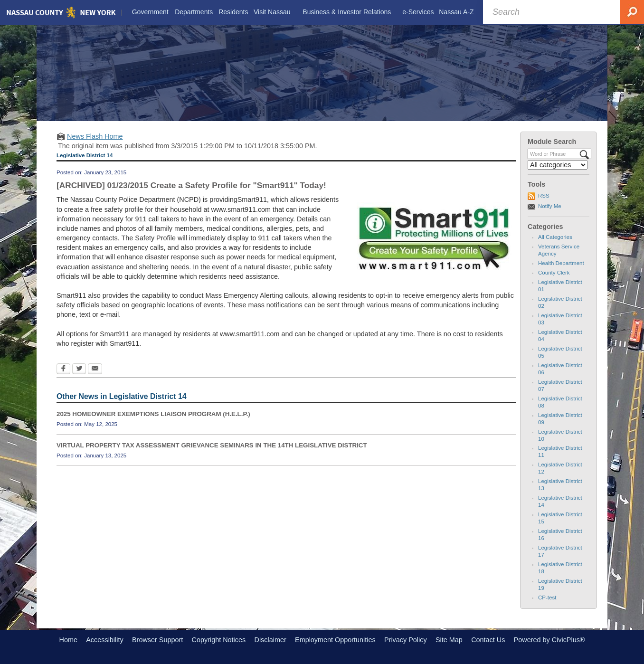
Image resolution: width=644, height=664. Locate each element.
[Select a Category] (558, 165)
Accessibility (104, 640)
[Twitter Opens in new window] (79, 370)
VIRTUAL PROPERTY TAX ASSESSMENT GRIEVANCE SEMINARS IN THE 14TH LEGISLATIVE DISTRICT (212, 445)
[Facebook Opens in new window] (63, 370)
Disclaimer (270, 640)
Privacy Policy (406, 640)
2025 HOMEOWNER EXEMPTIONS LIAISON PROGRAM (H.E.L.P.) (153, 414)
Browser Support (157, 640)
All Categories (555, 237)
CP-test (547, 598)
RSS (544, 196)
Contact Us (488, 640)
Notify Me (550, 206)
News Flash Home (95, 136)
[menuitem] (150, 12)
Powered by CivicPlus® (549, 640)
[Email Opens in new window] (95, 370)
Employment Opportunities (335, 640)
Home (68, 640)
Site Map (449, 640)
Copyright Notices (219, 640)
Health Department (561, 263)
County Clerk (554, 273)
